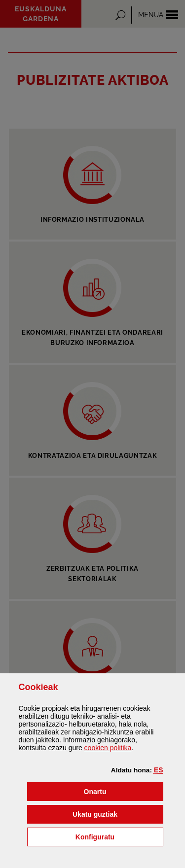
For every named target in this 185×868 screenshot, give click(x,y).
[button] (159, 770)
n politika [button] (108, 748)
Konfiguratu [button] (119, 836)
